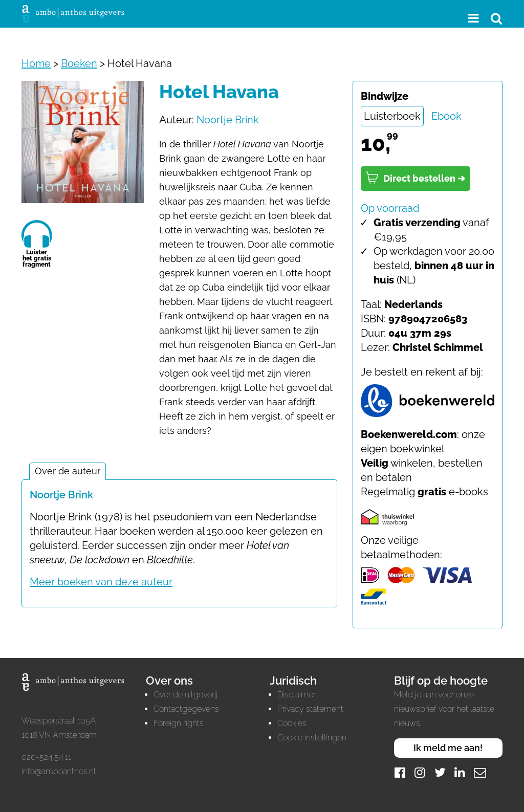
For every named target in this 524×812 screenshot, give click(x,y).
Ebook (446, 116)
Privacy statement (310, 709)
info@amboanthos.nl (59, 771)
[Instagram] (420, 772)
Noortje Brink (228, 120)
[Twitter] (440, 772)
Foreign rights (179, 723)
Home (36, 63)
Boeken (79, 63)
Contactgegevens (186, 709)
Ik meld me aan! (448, 748)
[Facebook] (400, 772)
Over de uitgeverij (185, 695)
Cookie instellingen (312, 738)
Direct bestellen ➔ (416, 178)
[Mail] (480, 772)
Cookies (292, 723)
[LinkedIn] (460, 772)
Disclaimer (297, 695)
